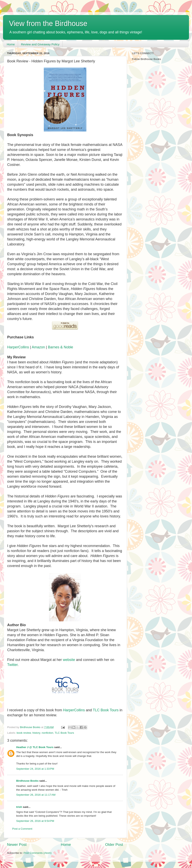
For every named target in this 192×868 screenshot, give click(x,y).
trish (19, 807)
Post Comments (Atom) (38, 853)
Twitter (12, 665)
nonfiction (47, 733)
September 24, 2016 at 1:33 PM (35, 769)
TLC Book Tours (106, 710)
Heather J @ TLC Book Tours (35, 747)
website (69, 660)
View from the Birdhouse (48, 23)
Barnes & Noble (60, 347)
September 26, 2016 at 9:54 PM (35, 821)
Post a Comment (22, 829)
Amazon (38, 347)
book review (24, 733)
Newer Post (17, 845)
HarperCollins (18, 347)
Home (11, 44)
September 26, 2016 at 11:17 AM (36, 795)
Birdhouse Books (27, 781)
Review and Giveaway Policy (40, 44)
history (36, 733)
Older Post (114, 845)
